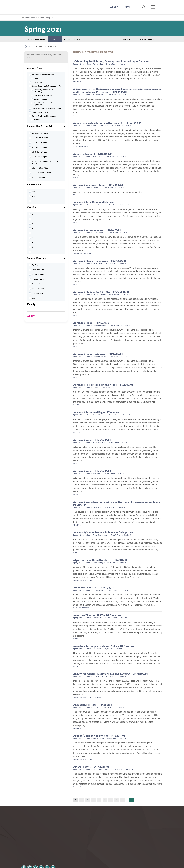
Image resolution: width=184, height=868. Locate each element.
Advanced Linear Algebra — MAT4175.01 (97, 230)
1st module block (38, 279)
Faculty (31, 304)
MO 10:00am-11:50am (40, 138)
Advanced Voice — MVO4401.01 (92, 440)
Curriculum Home (36, 39)
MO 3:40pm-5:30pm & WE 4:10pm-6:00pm (45, 162)
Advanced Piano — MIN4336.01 (92, 323)
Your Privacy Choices (99, 865)
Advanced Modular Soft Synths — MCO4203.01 (101, 292)
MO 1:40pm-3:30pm (39, 143)
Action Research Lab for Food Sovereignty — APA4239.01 (107, 123)
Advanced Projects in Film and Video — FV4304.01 (103, 385)
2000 (34, 192)
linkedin (51, 849)
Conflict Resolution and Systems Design (46, 109)
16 (33, 252)
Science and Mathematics (83, 254)
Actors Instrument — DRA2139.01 (93, 154)
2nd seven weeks (38, 275)
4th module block (38, 293)
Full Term (35, 265)
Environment (84, 147)
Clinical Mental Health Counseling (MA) (46, 86)
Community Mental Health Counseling (43, 91)
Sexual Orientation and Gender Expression (45, 104)
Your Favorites (146, 39)
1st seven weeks (38, 270)
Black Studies (37, 82)
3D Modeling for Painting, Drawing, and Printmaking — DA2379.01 (112, 61)
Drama (76, 178)
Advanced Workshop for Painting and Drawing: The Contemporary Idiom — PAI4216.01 (118, 503)
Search (127, 39)
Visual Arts (77, 82)
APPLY (114, 7)
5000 (34, 201)
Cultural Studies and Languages (44, 116)
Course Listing (44, 18)
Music (75, 195)
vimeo (58, 849)
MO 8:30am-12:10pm (40, 133)
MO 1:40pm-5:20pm (39, 147)
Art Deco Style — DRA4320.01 (91, 767)
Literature (77, 433)
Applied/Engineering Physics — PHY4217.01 (99, 736)
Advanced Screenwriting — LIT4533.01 (96, 412)
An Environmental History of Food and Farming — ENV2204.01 (110, 674)
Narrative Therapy (40, 99)
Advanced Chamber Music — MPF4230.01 (98, 185)
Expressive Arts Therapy (43, 95)
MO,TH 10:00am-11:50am (41, 173)
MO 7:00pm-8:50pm (39, 157)
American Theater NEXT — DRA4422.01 (97, 615)
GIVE (127, 7)
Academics (31, 17)
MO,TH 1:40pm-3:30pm (41, 177)
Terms (53, 39)
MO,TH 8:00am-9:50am (41, 168)
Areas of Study (72, 39)
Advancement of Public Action (43, 75)
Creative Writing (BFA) (40, 112)
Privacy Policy (30, 855)
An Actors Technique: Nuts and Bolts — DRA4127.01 (104, 646)
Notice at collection (77, 865)
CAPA (36, 79)
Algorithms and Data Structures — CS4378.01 (100, 560)
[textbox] (46, 309)
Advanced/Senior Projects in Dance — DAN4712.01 (103, 532)
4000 (34, 196)
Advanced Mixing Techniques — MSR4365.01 (100, 261)
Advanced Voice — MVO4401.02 (92, 471)
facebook (24, 849)
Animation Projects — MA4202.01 (93, 705)
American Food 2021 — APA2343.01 (94, 587)
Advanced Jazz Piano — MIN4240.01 (95, 202)
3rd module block (38, 289)
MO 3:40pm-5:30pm (39, 152)
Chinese (37, 120)
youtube (38, 849)
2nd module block (38, 284)
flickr (44, 849)
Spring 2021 (78, 64)
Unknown (35, 298)
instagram (31, 849)
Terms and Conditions (53, 855)
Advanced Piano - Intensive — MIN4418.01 (98, 354)
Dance (76, 553)
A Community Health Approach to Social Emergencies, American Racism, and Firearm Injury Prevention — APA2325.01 (117, 90)
